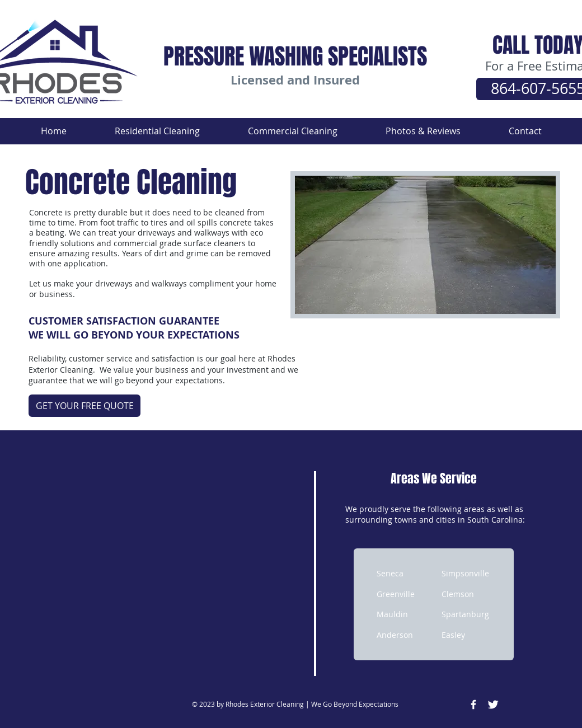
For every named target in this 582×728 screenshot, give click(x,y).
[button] (157, 131)
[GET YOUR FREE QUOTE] (85, 406)
